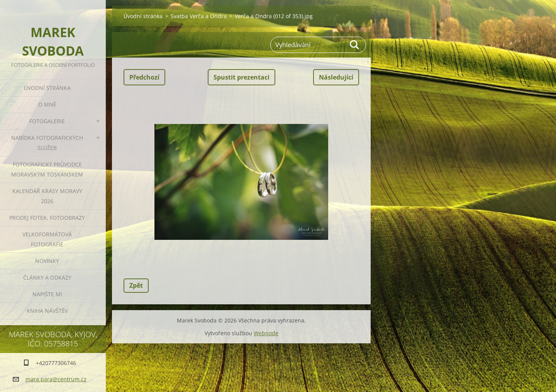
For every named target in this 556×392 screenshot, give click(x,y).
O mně (47, 104)
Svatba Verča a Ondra (199, 16)
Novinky (47, 261)
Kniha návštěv (47, 311)
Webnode (266, 333)
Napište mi (47, 294)
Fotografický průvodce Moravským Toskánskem (47, 169)
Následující (336, 77)
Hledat (355, 45)
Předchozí (144, 77)
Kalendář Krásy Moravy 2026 (47, 196)
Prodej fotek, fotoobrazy (47, 218)
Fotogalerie (47, 121)
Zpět (136, 285)
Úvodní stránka (47, 88)
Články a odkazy (47, 277)
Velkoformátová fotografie (47, 239)
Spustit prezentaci (242, 77)
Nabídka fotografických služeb (47, 143)
